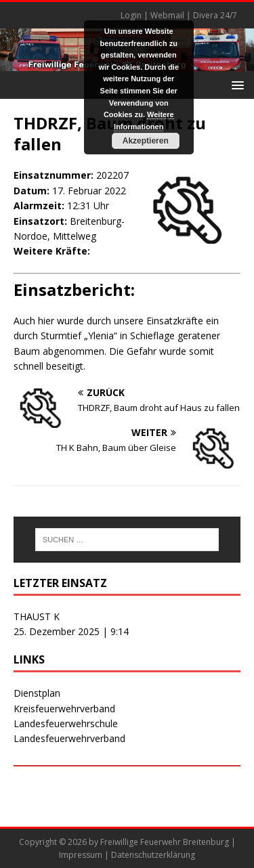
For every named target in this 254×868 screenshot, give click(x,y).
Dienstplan (37, 693)
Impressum (81, 855)
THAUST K (37, 616)
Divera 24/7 (215, 15)
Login (131, 15)
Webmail (167, 15)
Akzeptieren (146, 141)
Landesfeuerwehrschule (66, 723)
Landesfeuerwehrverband (69, 738)
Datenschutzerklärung (153, 855)
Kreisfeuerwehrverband (64, 709)
